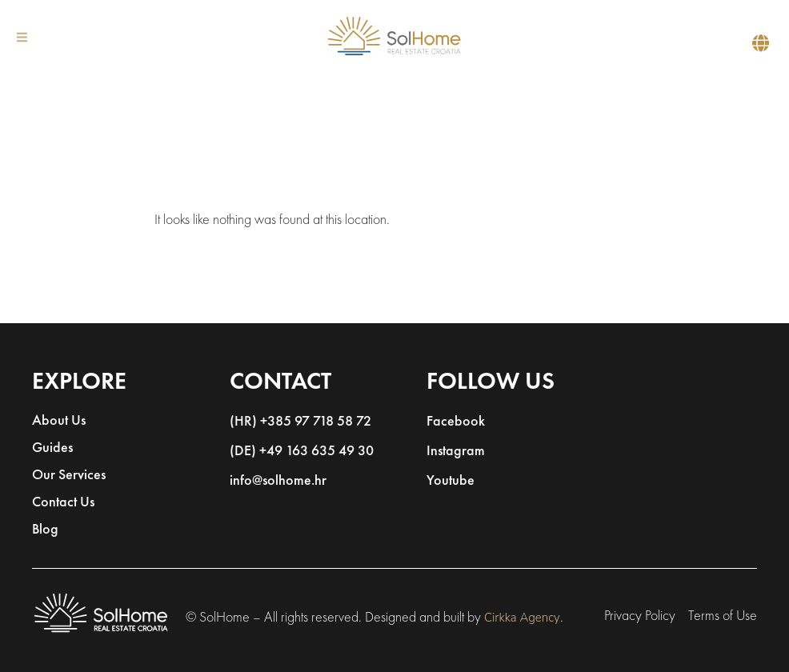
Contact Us (63, 503)
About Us (59, 421)
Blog (45, 530)
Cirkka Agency (522, 618)
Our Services (69, 476)
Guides (52, 448)
